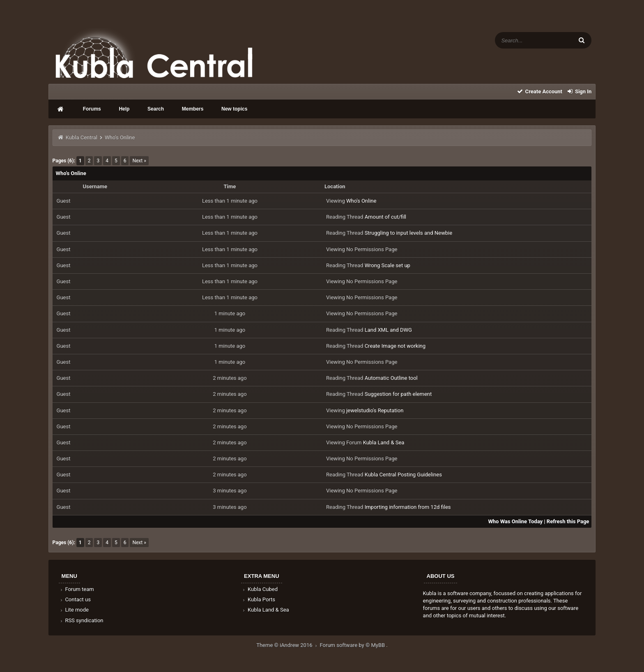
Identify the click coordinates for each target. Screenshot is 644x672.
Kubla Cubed (260, 589)
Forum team (77, 589)
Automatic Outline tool (391, 378)
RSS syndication (81, 620)
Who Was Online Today (515, 521)
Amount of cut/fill (385, 217)
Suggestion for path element (398, 394)
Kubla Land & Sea (384, 442)
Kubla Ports (258, 599)
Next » (139, 161)
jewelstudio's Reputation (375, 410)
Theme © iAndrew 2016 (288, 645)
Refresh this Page (568, 521)
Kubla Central (82, 137)
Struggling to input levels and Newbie (409, 233)
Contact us (75, 599)
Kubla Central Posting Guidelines (403, 475)
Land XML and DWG (388, 330)
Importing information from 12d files (408, 507)
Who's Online (361, 201)
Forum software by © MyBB (353, 645)
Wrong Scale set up (388, 265)
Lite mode (74, 610)
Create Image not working (395, 346)
